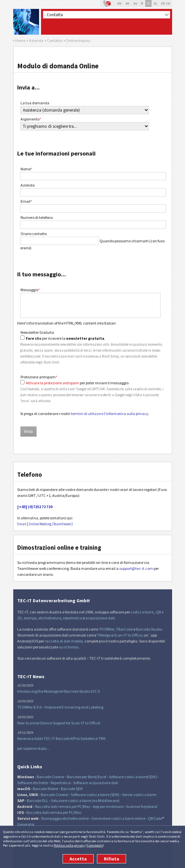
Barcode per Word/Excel (87, 777)
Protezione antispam (39, 377)
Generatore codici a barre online (119, 818)
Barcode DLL (38, 800)
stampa (30, 618)
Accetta (78, 859)
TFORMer (107, 629)
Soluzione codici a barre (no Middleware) (85, 800)
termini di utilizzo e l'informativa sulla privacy (110, 414)
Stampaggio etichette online (65, 818)
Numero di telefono (37, 217)
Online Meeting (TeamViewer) (51, 524)
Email (26, 201)
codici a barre (142, 612)
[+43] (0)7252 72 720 (35, 507)
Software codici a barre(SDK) (133, 777)
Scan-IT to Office (128, 635)
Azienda (28, 185)
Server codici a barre (139, 795)
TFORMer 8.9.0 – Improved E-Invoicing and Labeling (60, 707)
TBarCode (124, 629)
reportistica (72, 618)
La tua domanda (35, 103)
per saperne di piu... (33, 748)
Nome (26, 169)
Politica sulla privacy (69, 845)
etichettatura (50, 618)
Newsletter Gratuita (37, 332)
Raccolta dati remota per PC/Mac (63, 806)
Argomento (31, 119)
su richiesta (69, 647)
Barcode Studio (149, 629)
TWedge (104, 635)
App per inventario (108, 806)
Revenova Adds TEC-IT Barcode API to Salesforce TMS (61, 738)
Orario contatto (34, 234)
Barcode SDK (72, 789)
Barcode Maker (46, 789)
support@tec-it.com (136, 568)
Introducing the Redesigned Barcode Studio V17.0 (58, 691)
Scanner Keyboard (142, 806)
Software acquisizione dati (96, 783)
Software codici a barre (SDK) (95, 795)
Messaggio (30, 290)
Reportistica (61, 783)
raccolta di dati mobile (64, 641)
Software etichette (33, 783)
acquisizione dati (100, 618)
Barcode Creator (50, 777)
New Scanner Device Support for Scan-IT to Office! (59, 723)
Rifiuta (112, 859)
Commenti (95, 845)
